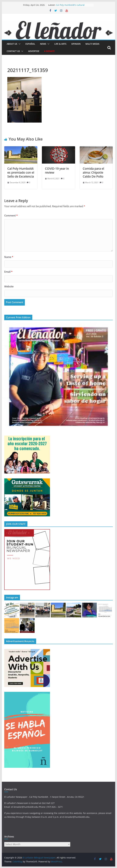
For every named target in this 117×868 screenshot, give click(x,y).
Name (9, 257)
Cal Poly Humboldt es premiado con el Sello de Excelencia (21, 172)
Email (8, 272)
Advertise (34, 51)
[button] (19, 44)
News (43, 44)
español (30, 44)
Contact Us (13, 51)
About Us (12, 44)
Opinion (76, 44)
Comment (11, 216)
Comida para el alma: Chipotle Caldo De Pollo (93, 172)
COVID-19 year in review (57, 170)
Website (9, 286)
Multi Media (92, 44)
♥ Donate (49, 51)
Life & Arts (60, 44)
